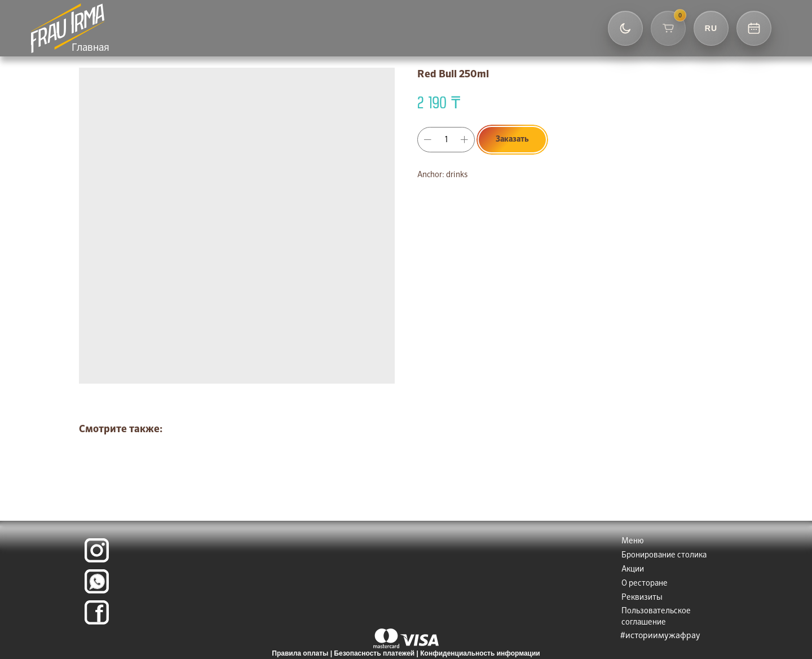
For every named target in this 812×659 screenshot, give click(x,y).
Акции (633, 569)
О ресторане (645, 583)
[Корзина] (668, 28)
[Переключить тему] (625, 28)
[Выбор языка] (711, 28)
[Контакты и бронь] (754, 28)
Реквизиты (642, 598)
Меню (633, 541)
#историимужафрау (660, 636)
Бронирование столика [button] (664, 555)
